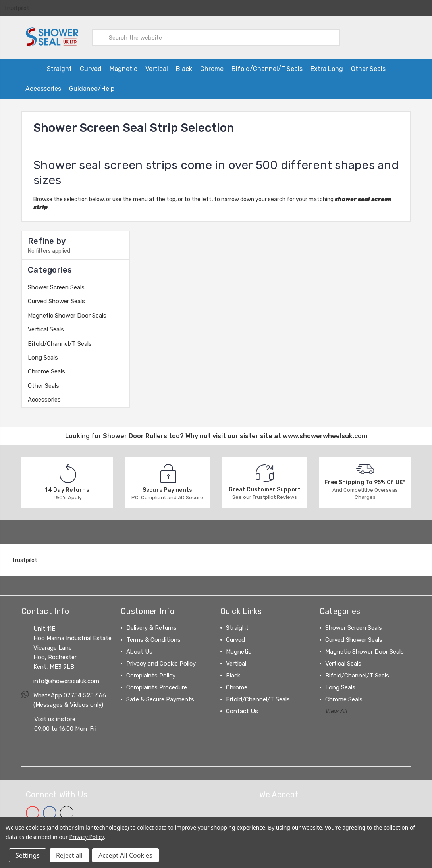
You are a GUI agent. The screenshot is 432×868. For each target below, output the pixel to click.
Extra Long (327, 66)
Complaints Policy (151, 672)
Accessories (43, 86)
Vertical (157, 66)
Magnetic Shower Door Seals (67, 312)
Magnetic (123, 66)
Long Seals (43, 354)
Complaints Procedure (157, 684)
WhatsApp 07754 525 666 (70, 692)
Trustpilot (17, 8)
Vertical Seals (46, 326)
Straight (59, 66)
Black (184, 66)
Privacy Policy (87, 837)
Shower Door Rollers (135, 433)
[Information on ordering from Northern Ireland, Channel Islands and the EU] (144, 86)
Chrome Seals (46, 368)
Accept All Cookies (125, 855)
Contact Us (242, 708)
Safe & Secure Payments (160, 696)
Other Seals (368, 66)
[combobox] (216, 36)
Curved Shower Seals (56, 298)
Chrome (212, 66)
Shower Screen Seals (56, 284)
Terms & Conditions (153, 637)
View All (336, 708)
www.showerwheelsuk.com (325, 433)
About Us (139, 649)
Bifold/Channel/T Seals (267, 66)
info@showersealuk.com (66, 678)
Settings (28, 855)
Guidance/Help (92, 86)
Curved (91, 66)
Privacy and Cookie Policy (161, 660)
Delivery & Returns (151, 625)
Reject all (69, 855)
